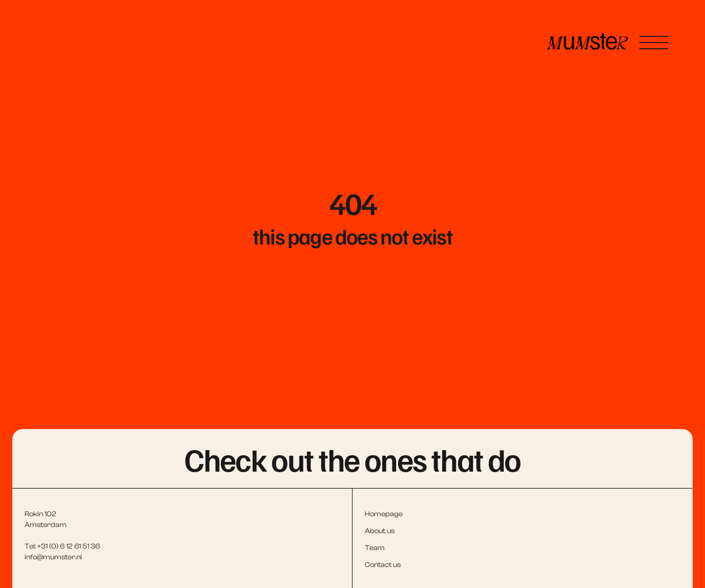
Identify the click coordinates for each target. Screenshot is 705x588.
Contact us (383, 565)
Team (375, 548)
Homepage (384, 514)
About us (380, 531)
